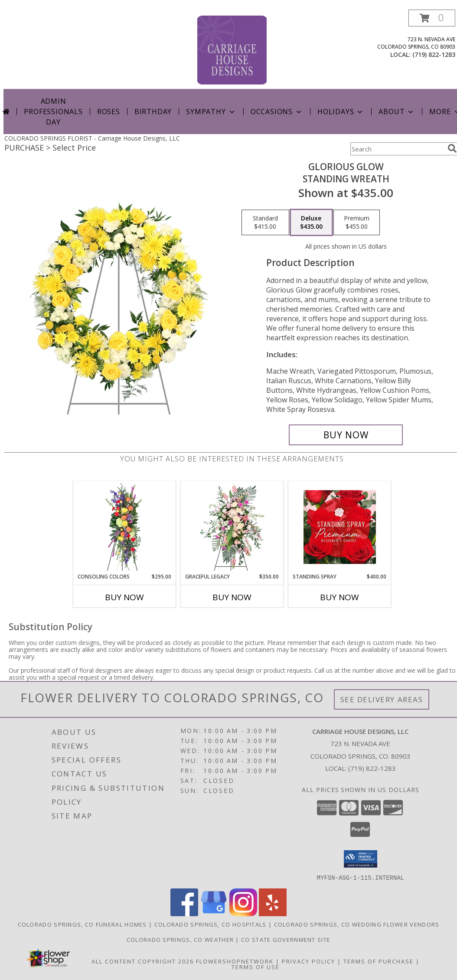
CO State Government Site (286, 939)
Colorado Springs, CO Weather (180, 939)
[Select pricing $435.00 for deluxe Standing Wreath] (311, 223)
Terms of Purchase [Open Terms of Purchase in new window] (379, 961)
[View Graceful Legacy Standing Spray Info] (232, 527)
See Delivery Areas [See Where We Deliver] (382, 699)
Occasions (277, 112)
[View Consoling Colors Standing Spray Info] (125, 527)
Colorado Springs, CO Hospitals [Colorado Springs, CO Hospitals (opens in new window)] (211, 924)
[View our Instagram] (243, 913)
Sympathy (211, 112)
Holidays (341, 112)
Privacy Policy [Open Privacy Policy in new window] (308, 961)
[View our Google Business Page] (214, 913)
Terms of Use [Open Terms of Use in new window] (256, 967)
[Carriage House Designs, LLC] (232, 49)
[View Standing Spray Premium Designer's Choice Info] (340, 527)
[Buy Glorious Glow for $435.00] (346, 435)
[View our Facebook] (184, 913)
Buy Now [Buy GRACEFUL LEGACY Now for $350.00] (232, 597)
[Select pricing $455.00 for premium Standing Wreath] (357, 223)
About (397, 112)
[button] (432, 18)
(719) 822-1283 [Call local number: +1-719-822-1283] (434, 54)
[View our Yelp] (273, 913)
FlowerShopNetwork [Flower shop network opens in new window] (235, 961)
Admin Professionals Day (53, 112)
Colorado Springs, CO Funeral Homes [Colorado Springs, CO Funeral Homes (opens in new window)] (82, 924)
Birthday (153, 112)
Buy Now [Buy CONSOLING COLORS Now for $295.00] (124, 597)
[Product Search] (397, 149)
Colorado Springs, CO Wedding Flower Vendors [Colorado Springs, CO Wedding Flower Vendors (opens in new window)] (357, 924)
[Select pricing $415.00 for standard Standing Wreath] (265, 223)
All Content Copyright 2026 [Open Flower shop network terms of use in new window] (143, 961)
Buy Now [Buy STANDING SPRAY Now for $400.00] (339, 597)
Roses (109, 112)
